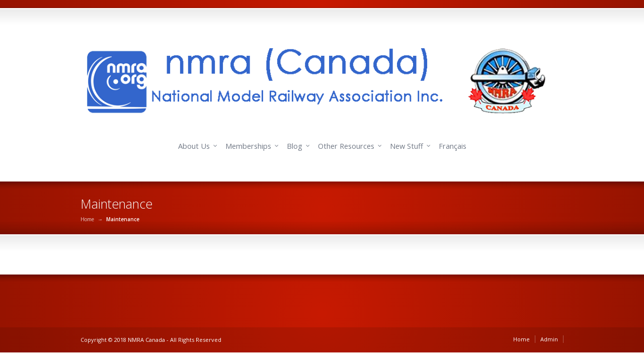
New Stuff (407, 146)
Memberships (248, 146)
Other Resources (346, 146)
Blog (295, 146)
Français (453, 146)
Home (87, 219)
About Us (194, 146)
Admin (549, 339)
